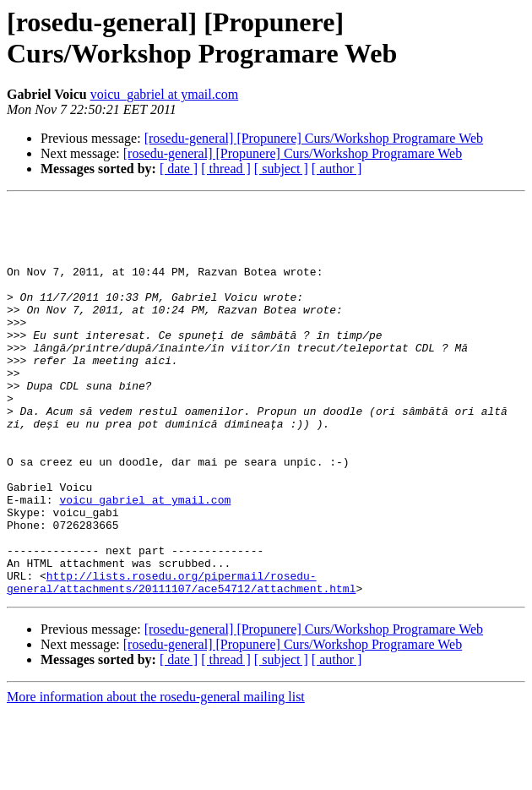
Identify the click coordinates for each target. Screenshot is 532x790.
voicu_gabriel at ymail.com (165, 94)
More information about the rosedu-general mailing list (156, 775)
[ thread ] (226, 169)
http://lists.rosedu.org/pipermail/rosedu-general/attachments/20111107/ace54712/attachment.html (181, 659)
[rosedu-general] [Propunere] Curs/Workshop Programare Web (314, 138)
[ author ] (337, 169)
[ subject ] (281, 169)
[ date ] (179, 169)
